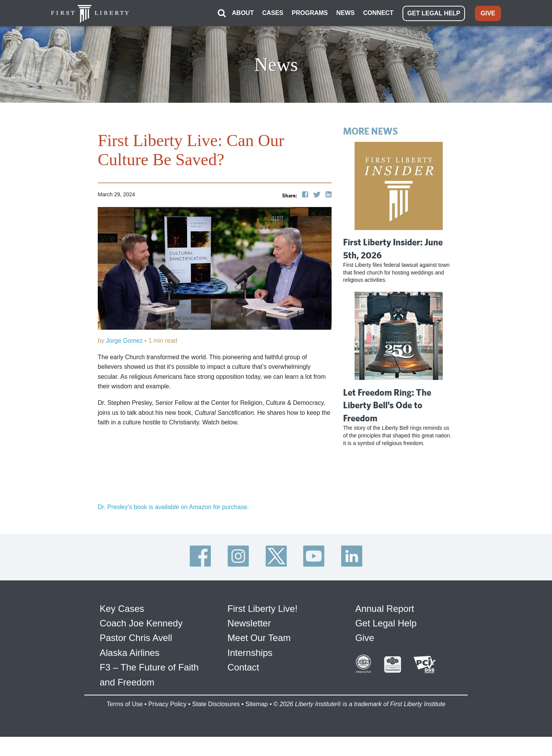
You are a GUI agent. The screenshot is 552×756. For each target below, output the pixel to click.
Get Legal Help (386, 623)
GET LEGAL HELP (434, 13)
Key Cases (122, 609)
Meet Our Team (259, 638)
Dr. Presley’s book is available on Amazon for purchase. (173, 507)
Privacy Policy (168, 704)
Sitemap (257, 704)
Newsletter (249, 623)
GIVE (488, 13)
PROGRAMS (310, 13)
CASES (273, 13)
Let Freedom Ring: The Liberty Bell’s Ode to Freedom (387, 405)
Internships (250, 653)
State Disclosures (216, 704)
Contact (243, 667)
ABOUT (243, 13)
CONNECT (378, 13)
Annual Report (385, 609)
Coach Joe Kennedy (141, 623)
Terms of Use (125, 704)
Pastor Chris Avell (136, 638)
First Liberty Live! (262, 609)
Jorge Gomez (124, 341)
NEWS (345, 13)
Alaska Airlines (130, 653)
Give (365, 638)
